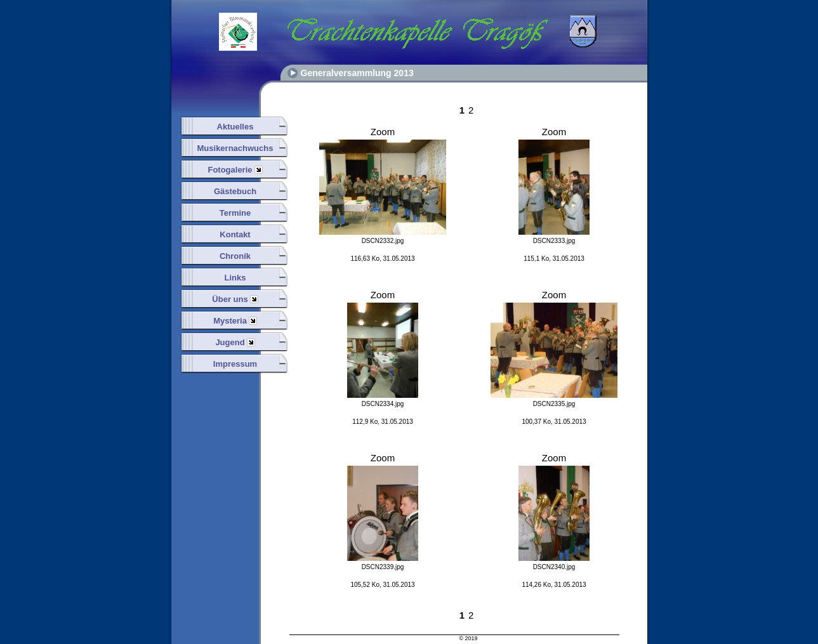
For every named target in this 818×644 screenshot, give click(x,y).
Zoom (383, 132)
